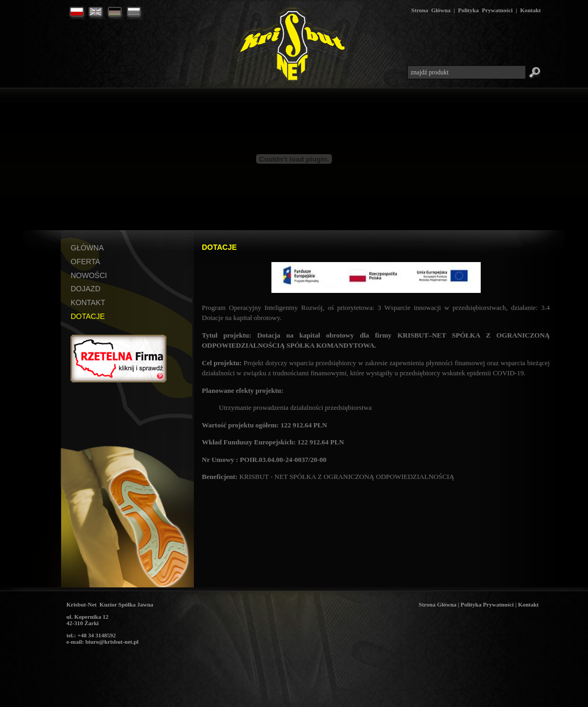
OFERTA (86, 262)
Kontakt (530, 10)
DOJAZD (86, 289)
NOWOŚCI (89, 275)
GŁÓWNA (87, 248)
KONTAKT (88, 302)
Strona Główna (431, 10)
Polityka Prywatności (485, 10)
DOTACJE (88, 316)
